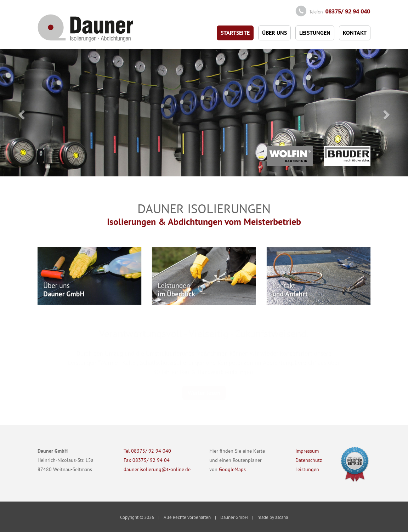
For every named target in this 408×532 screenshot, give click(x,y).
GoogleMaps (232, 469)
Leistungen (315, 33)
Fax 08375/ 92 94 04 (147, 460)
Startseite (235, 33)
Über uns (274, 33)
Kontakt (355, 33)
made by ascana (273, 517)
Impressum (307, 451)
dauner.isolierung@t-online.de (157, 469)
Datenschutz (309, 460)
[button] (20, 113)
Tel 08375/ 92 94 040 (147, 451)
